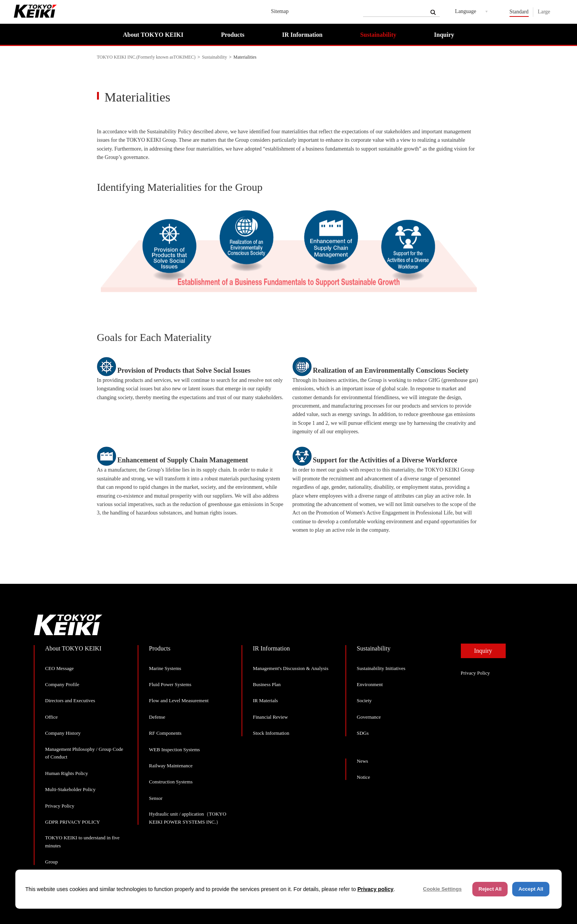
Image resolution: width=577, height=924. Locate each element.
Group (52, 862)
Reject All (490, 889)
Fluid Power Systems (170, 684)
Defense (157, 717)
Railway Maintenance (171, 766)
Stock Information (271, 733)
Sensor (156, 798)
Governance (369, 717)
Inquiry (444, 35)
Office (52, 717)
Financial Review (270, 717)
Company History (63, 733)
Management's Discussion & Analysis (291, 668)
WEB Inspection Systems (175, 750)
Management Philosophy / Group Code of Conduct (84, 753)
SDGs (363, 733)
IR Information (302, 35)
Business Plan (267, 684)
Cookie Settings (442, 889)
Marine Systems (165, 668)
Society (364, 700)
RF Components (165, 733)
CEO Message (60, 668)
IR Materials (265, 700)
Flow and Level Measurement (179, 700)
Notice (364, 777)
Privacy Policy (60, 806)
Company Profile (62, 684)
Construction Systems (171, 782)
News (363, 761)
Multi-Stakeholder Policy (71, 789)
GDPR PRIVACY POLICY (73, 822)
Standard (519, 12)
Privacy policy (375, 889)
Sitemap (280, 11)
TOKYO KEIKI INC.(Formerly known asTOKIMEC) (146, 57)
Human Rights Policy (67, 773)
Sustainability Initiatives (381, 668)
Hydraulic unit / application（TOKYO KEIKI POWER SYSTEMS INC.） (188, 818)
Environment (370, 684)
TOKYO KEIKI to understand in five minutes (82, 842)
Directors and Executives (70, 700)
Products (233, 35)
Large (544, 12)
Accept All (531, 889)
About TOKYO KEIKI (153, 35)
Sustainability (378, 35)
